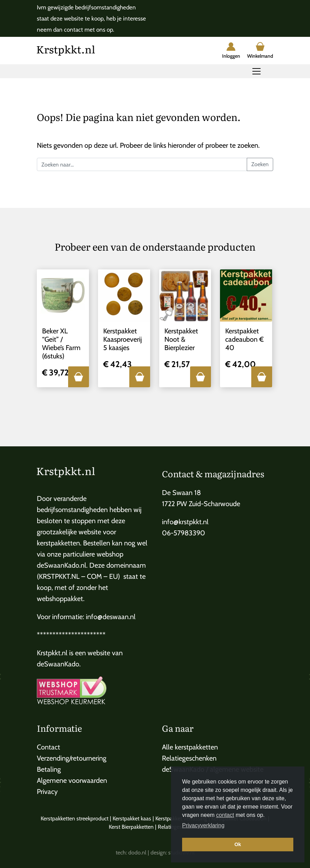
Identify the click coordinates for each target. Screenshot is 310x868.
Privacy (47, 792)
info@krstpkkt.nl (185, 522)
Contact (48, 747)
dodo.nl (137, 853)
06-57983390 (183, 533)
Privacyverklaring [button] (203, 825)
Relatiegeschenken (189, 758)
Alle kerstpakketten (190, 747)
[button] (79, 377)
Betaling (49, 769)
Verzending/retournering (72, 758)
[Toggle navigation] (256, 71)
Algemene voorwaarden (72, 780)
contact (225, 815)
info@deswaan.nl (111, 617)
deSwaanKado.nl (62, 565)
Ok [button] (238, 844)
